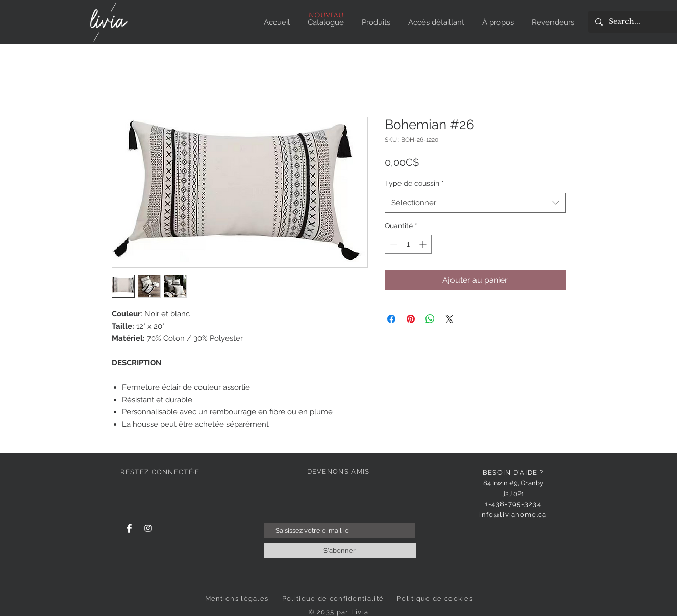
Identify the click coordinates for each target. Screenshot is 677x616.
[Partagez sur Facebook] (391, 319)
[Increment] (424, 244)
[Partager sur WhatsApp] (430, 319)
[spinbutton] (408, 244)
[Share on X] (449, 319)
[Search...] (638, 22)
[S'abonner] (340, 551)
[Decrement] (393, 244)
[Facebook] (129, 528)
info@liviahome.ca (513, 515)
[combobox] (475, 203)
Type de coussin (414, 183)
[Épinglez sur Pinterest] (411, 319)
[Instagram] (148, 528)
